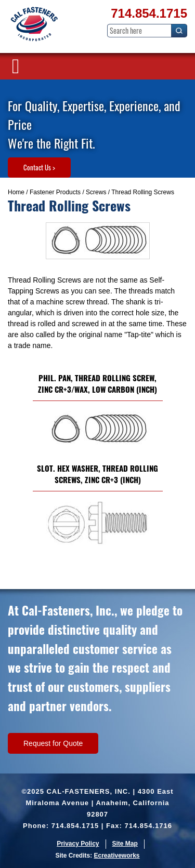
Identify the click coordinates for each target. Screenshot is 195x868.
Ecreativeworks (116, 856)
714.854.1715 (149, 13)
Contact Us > (39, 167)
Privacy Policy (78, 844)
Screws (96, 192)
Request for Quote (53, 743)
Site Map (125, 844)
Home (16, 192)
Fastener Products (55, 192)
